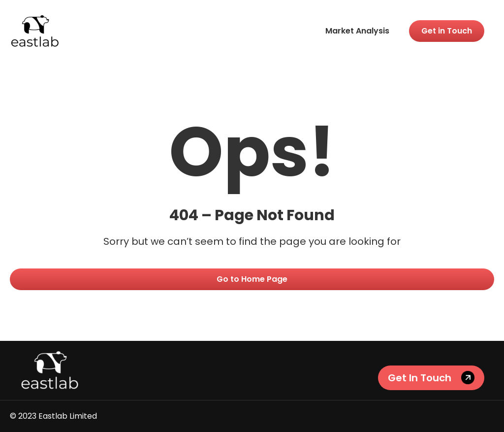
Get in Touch (447, 31)
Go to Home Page (252, 279)
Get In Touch (420, 378)
